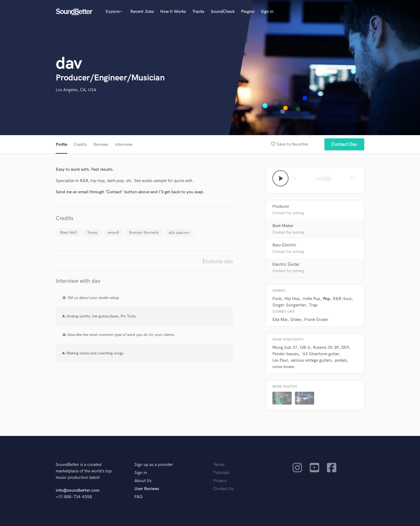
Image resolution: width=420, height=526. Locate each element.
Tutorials (221, 473)
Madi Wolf (68, 233)
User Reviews (147, 489)
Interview (124, 145)
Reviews (101, 145)
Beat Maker (283, 226)
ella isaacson (179, 233)
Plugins (248, 12)
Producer (281, 207)
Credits (80, 145)
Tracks (198, 12)
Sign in (267, 12)
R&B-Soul (342, 299)
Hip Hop (292, 299)
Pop (327, 299)
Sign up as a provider (154, 465)
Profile (61, 145)
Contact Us (224, 489)
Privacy (220, 481)
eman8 (113, 233)
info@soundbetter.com (78, 490)
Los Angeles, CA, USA (76, 90)
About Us (143, 481)
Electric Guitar (286, 264)
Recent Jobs (142, 12)
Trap (313, 305)
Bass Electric (284, 245)
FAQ (138, 497)
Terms (219, 465)
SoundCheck (223, 12)
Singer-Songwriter (289, 305)
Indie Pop (311, 299)
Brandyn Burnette (144, 233)
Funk (277, 299)
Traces (92, 233)
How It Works (173, 12)
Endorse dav (218, 262)
